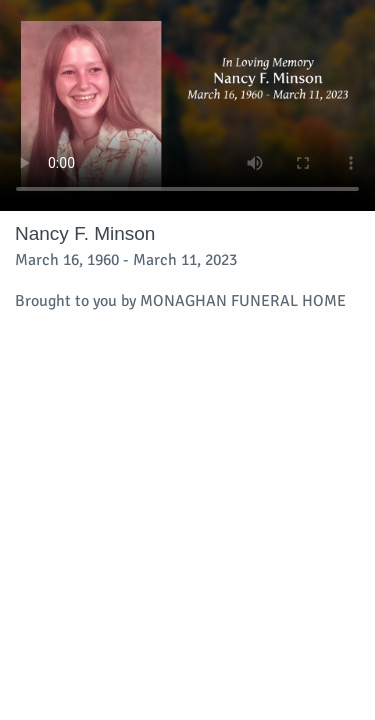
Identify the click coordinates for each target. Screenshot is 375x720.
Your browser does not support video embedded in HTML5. (187, 105)
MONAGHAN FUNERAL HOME (243, 301)
